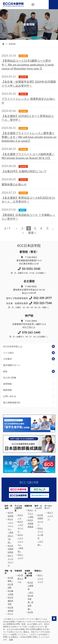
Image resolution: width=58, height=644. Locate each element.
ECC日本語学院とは (13, 346)
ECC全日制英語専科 (11, 549)
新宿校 (22, 210)
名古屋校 (23, 56)
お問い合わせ (10, 396)
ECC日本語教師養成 (30, 523)
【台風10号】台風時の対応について (24, 171)
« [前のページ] (16, 228)
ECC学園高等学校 (11, 601)
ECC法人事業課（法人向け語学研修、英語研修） (30, 596)
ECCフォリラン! (50, 516)
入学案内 (7, 359)
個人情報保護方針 (12, 402)
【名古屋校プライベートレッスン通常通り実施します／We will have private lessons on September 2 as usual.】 (29, 137)
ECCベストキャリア (40, 578)
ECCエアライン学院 (30, 513)
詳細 (11, 639)
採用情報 (7, 384)
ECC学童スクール (20, 578)
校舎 (5, 371)
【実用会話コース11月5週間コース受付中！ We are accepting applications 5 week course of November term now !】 (28, 64)
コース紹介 (9, 353)
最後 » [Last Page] (32, 233)
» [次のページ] (23, 233)
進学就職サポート (12, 365)
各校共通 (23, 77)
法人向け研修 (10, 378)
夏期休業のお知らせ (14, 184)
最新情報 (7, 390)
